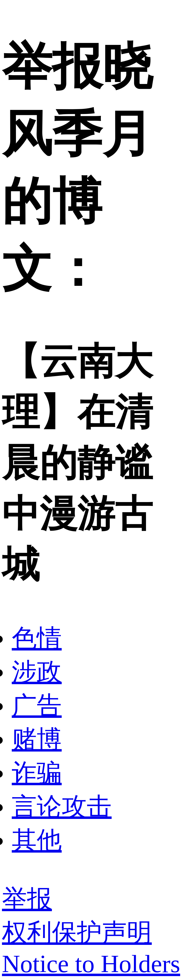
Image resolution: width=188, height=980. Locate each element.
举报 (27, 899)
